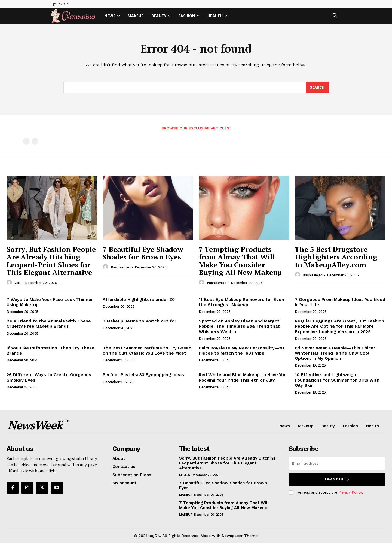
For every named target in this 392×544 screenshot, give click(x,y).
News (112, 16)
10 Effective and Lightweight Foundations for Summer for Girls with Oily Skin (337, 381)
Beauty (161, 16)
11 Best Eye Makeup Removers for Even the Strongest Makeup (241, 303)
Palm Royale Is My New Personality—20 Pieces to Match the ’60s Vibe (241, 351)
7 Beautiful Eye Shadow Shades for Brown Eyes (143, 254)
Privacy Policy (350, 493)
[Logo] (76, 16)
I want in (337, 480)
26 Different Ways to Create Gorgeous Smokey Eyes (49, 378)
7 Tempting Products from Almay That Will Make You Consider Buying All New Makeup (240, 261)
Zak (18, 283)
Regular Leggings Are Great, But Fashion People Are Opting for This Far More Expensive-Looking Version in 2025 (339, 327)
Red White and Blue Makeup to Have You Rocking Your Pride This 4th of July (243, 378)
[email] (337, 464)
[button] (335, 16)
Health (217, 16)
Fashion (189, 16)
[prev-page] (26, 142)
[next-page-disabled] (35, 142)
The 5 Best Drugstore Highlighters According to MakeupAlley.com (336, 257)
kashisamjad (121, 268)
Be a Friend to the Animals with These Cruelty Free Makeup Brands (49, 324)
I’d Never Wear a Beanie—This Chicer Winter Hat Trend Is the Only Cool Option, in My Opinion (335, 354)
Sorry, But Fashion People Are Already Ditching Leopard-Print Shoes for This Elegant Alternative (51, 261)
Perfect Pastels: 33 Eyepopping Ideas (143, 375)
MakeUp (136, 16)
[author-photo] (10, 283)
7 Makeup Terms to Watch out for (140, 321)
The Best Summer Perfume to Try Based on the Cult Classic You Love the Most (147, 351)
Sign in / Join (59, 4)
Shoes (185, 475)
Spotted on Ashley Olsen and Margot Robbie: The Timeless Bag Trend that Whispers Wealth (239, 327)
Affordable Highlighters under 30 (139, 300)
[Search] (317, 88)
